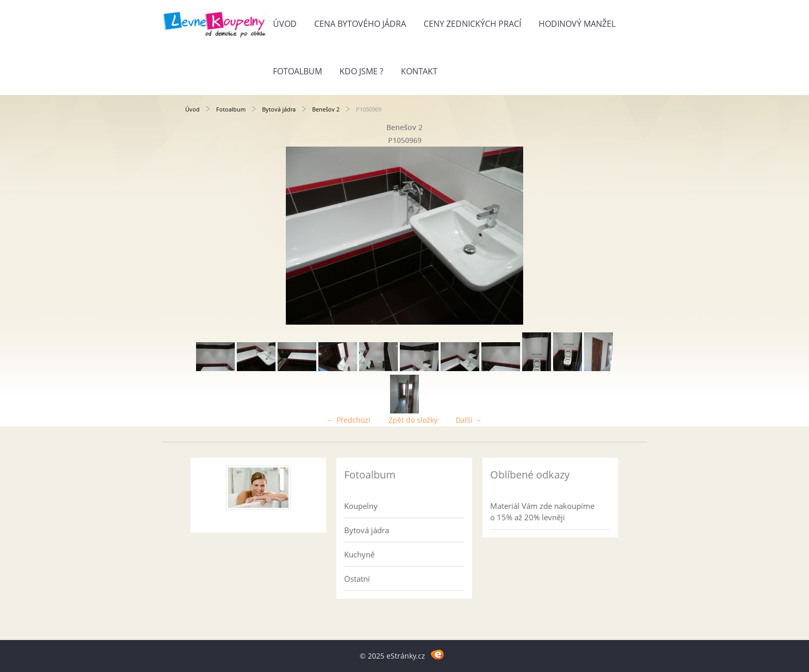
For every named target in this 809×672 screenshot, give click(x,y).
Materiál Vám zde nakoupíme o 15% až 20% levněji (542, 511)
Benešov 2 (326, 109)
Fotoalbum (297, 71)
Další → (469, 420)
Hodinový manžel (577, 24)
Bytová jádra (279, 109)
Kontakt (419, 71)
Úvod (285, 24)
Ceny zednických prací (472, 24)
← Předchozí (349, 420)
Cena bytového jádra (360, 24)
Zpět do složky (413, 420)
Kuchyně (359, 554)
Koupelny (361, 506)
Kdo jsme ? (361, 71)
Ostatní (357, 579)
